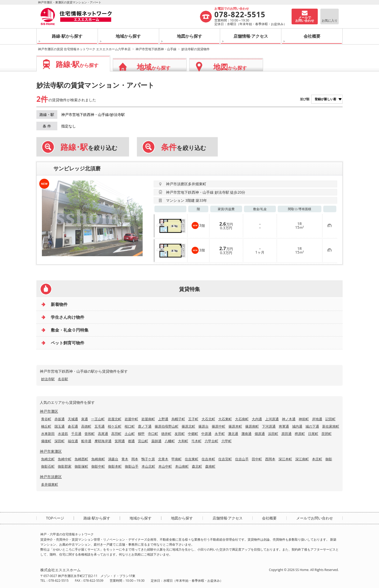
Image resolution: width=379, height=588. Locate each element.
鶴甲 (141, 434)
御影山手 (132, 466)
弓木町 (196, 441)
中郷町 (193, 434)
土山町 (130, 434)
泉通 (85, 419)
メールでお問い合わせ (315, 518)
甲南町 (177, 459)
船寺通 (86, 441)
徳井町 (166, 434)
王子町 (193, 419)
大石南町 (242, 419)
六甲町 (227, 441)
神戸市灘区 (49, 411)
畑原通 (260, 434)
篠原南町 (252, 426)
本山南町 (182, 466)
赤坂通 (60, 419)
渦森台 (113, 459)
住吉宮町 (225, 459)
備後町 (46, 441)
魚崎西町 (81, 459)
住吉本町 (208, 459)
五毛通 (100, 426)
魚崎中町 (65, 459)
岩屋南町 (148, 419)
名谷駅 (63, 379)
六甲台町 (211, 441)
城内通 (297, 426)
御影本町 (115, 466)
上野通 (163, 419)
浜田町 (273, 434)
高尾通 (103, 434)
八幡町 (170, 441)
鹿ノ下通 (145, 426)
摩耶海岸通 (103, 441)
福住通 (73, 441)
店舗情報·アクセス (251, 36)
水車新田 (48, 434)
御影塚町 (81, 466)
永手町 (220, 434)
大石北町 (208, 419)
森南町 (210, 466)
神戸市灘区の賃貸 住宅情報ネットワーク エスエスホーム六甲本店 (84, 49)
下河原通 (269, 426)
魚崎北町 (48, 459)
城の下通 (312, 426)
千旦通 (76, 434)
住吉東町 (192, 459)
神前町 (304, 419)
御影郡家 (65, 466)
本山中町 (165, 466)
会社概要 (312, 36)
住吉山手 (242, 459)
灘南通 (246, 434)
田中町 (257, 459)
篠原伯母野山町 (167, 426)
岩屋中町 (131, 419)
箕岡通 (120, 441)
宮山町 (143, 441)
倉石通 (73, 426)
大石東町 (225, 419)
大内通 (257, 419)
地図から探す (189, 36)
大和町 (183, 441)
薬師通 (156, 441)
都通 (131, 441)
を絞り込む (89, 147)
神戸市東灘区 (51, 451)
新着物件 (59, 304)
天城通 (73, 419)
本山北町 (148, 466)
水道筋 (63, 434)
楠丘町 (46, 426)
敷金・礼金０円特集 (70, 330)
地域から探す (128, 36)
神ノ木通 (289, 419)
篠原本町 (235, 426)
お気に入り (330, 21)
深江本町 (285, 459)
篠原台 (204, 426)
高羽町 (116, 434)
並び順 (305, 99)
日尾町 (313, 434)
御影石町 (48, 466)
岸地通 (317, 419)
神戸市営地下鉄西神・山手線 (156, 49)
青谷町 (46, 419)
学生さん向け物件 (68, 317)
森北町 (197, 466)
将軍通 (284, 426)
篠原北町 (188, 426)
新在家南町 (331, 426)
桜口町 (130, 426)
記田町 (330, 419)
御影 (329, 459)
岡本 (135, 459)
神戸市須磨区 (51, 477)
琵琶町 (327, 434)
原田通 (286, 434)
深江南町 (302, 459)
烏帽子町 (178, 419)
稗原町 (300, 434)
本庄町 (317, 459)
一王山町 (98, 419)
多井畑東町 (50, 484)
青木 (125, 459)
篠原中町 (219, 426)
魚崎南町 (98, 459)
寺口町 (153, 434)
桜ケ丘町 (115, 426)
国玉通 (60, 426)
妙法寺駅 (48, 379)
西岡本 (270, 459)
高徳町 (86, 426)
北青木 (163, 459)
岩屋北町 (115, 419)
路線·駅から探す (67, 36)
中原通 (206, 434)
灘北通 (233, 434)
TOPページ (55, 518)
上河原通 (272, 419)
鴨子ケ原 (148, 459)
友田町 (180, 434)
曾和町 (90, 434)
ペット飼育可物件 (68, 343)
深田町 (60, 441)
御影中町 (98, 466)
